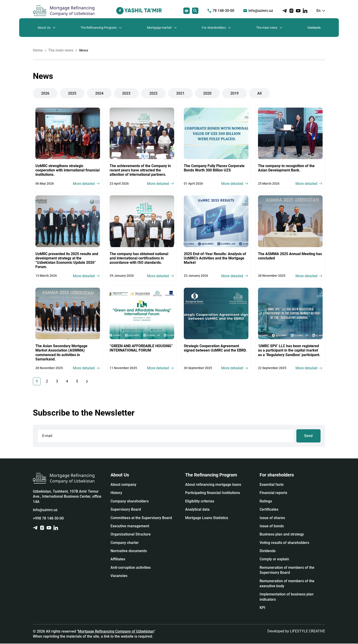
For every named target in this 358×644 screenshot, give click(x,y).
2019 (234, 93)
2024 (99, 93)
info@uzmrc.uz (258, 11)
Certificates (269, 510)
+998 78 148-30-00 (48, 519)
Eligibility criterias (200, 502)
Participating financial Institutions (213, 493)
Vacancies (119, 576)
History (116, 493)
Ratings (266, 502)
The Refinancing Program (99, 28)
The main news (267, 28)
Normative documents (129, 551)
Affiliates (118, 560)
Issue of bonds (272, 526)
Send (309, 436)
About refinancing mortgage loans (213, 485)
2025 (72, 93)
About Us (44, 28)
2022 (153, 93)
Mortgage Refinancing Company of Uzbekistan (116, 632)
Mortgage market (159, 28)
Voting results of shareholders (284, 543)
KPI (262, 608)
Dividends (268, 551)
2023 (126, 93)
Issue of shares (272, 518)
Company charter (125, 543)
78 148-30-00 (221, 11)
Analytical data (197, 510)
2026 (45, 93)
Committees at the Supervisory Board (141, 518)
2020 (207, 93)
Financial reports (273, 493)
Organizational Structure (131, 535)
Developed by (296, 631)
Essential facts (272, 485)
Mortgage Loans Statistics (207, 518)
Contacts (314, 28)
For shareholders (214, 28)
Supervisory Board (126, 510)
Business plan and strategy (282, 535)
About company (123, 485)
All (259, 93)
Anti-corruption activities (131, 568)
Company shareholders (130, 502)
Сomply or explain (274, 560)
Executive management (130, 526)
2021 (180, 93)
